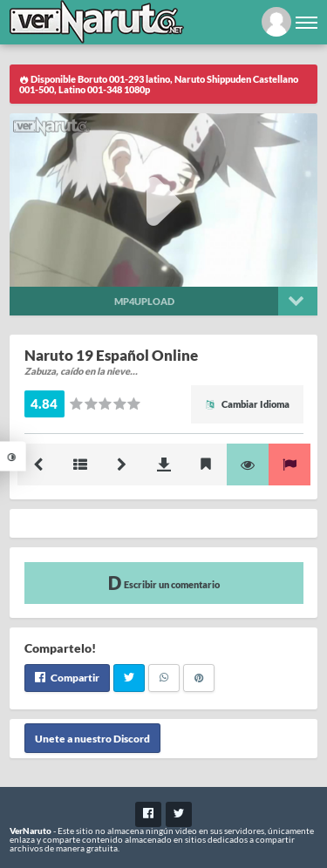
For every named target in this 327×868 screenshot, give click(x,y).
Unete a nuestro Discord (92, 739)
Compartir (67, 678)
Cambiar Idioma (247, 404)
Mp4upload (144, 301)
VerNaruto (31, 831)
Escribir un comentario (164, 583)
